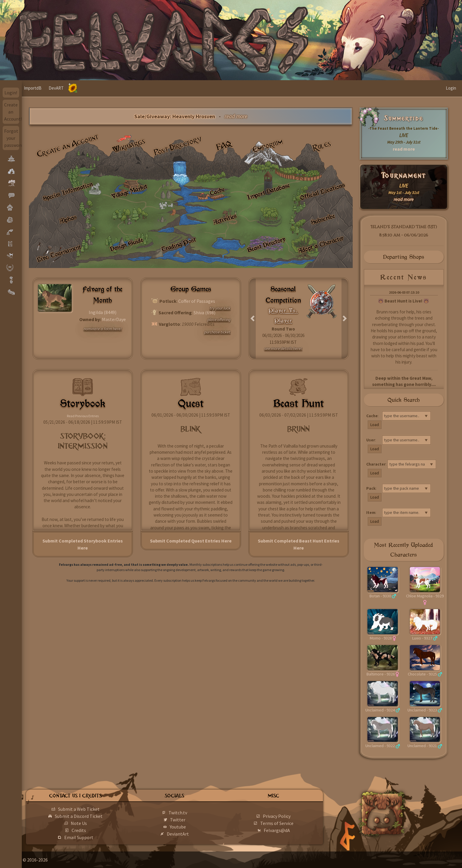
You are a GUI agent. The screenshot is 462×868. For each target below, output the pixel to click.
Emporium (268, 146)
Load (375, 425)
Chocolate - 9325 (422, 674)
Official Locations (322, 191)
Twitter (191, 820)
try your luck (220, 308)
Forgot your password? (12, 138)
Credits (97, 830)
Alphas (68, 219)
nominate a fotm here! (103, 329)
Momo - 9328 (381, 638)
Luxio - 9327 (422, 638)
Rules (322, 146)
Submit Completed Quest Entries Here (191, 541)
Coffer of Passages (197, 301)
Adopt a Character (321, 244)
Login (451, 88)
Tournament (404, 176)
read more (404, 149)
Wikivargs (129, 146)
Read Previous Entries (83, 416)
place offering (219, 320)
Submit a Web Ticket (97, 809)
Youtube (191, 827)
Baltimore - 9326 (381, 674)
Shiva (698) (204, 313)
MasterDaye (114, 319)
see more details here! (283, 348)
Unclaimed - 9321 (422, 746)
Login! (11, 93)
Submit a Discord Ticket (97, 816)
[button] (253, 319)
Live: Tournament (59, 253)
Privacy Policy (286, 816)
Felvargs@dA (285, 830)
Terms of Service (285, 823)
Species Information (68, 191)
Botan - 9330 (380, 596)
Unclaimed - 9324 (380, 710)
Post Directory (178, 146)
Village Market (129, 191)
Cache (217, 191)
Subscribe (323, 219)
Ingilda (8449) (103, 312)
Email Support (97, 837)
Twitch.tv (191, 813)
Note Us (97, 823)
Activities (225, 219)
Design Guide (126, 244)
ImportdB (55, 88)
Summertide (404, 118)
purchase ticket (217, 332)
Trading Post (179, 244)
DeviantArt (191, 834)
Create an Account (68, 146)
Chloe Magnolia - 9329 (425, 596)
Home (33, 88)
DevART (78, 88)
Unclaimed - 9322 (380, 746)
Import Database (268, 191)
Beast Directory (266, 244)
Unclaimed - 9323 (422, 710)
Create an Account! (12, 112)
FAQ (224, 146)
